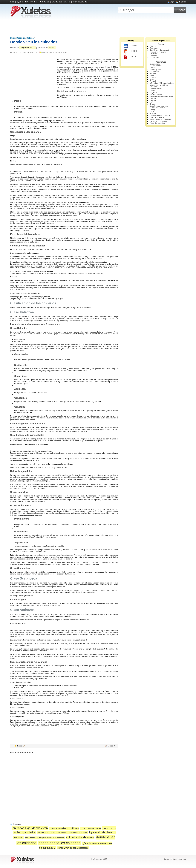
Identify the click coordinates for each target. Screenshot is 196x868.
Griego (152, 104)
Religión (153, 114)
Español (153, 100)
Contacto (174, 859)
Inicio (12, 2)
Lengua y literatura (156, 66)
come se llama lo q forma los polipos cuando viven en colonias (62, 833)
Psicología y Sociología (158, 121)
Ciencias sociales (156, 89)
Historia (153, 68)
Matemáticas (154, 72)
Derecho (153, 91)
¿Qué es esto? (22, 2)
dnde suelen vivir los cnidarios (64, 828)
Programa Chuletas (81, 2)
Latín (152, 102)
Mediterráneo (42, 726)
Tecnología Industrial (157, 108)
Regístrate (182, 2)
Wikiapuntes (98, 859)
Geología (153, 110)
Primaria (153, 46)
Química (153, 77)
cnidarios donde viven (80, 837)
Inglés (152, 79)
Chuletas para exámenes (61, 2)
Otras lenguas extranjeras (159, 106)
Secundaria (154, 48)
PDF (130, 57)
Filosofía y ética (155, 70)
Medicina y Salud (156, 95)
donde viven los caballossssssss (73, 848)
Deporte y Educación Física (160, 116)
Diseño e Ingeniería (157, 117)
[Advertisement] (98, 27)
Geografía (153, 81)
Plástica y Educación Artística (160, 119)
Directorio (34, 2)
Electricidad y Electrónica (159, 85)
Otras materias (155, 64)
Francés (153, 98)
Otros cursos (154, 58)
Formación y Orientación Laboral (162, 96)
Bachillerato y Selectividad (159, 50)
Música (152, 112)
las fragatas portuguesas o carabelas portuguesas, (62, 555)
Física (152, 75)
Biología (30, 38)
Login (172, 2)
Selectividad (45, 2)
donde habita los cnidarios (59, 843)
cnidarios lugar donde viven (30, 828)
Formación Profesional (158, 52)
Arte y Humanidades (157, 123)
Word (130, 46)
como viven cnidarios (91, 828)
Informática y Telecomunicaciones (162, 83)
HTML (130, 51)
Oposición (153, 56)
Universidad (154, 54)
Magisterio (153, 93)
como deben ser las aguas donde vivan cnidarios (45, 838)
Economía (153, 87)
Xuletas (166, 859)
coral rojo (64, 695)
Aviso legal (182, 859)
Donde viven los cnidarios (34, 42)
